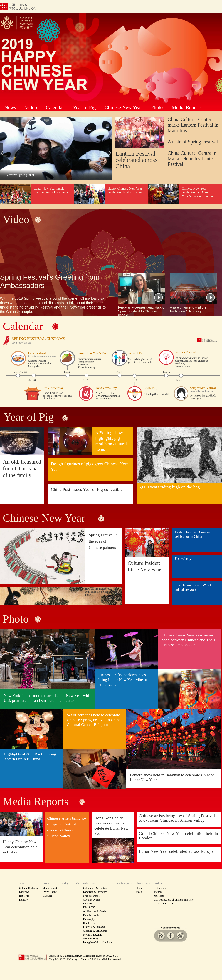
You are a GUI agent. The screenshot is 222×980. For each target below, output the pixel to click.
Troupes (158, 892)
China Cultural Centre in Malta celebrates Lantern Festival (192, 159)
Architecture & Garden (95, 911)
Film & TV (89, 907)
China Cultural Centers (166, 904)
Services (158, 883)
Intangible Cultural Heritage (98, 942)
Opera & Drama (91, 900)
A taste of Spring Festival (193, 142)
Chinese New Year (123, 107)
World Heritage (91, 939)
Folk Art (87, 904)
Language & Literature (95, 892)
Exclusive (24, 892)
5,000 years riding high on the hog (169, 487)
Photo (157, 107)
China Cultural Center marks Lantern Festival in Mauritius (193, 125)
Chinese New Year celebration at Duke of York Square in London (197, 192)
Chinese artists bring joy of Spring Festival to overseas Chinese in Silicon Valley (177, 818)
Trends (76, 883)
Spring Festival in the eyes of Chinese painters (103, 541)
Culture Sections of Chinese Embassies (174, 900)
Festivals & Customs (94, 927)
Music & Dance (91, 896)
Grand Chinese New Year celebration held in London (178, 836)
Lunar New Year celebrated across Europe (176, 851)
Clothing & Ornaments (95, 931)
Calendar (55, 107)
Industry (23, 900)
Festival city (183, 559)
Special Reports (124, 883)
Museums (159, 896)
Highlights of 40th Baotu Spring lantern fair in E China (30, 756)
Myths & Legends (92, 935)
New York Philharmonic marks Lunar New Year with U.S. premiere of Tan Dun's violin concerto (47, 698)
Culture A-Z (89, 883)
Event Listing (50, 892)
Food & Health (91, 915)
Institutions (160, 888)
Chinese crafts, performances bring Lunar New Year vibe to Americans (123, 680)
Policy (65, 883)
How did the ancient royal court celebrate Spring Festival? (99, 592)
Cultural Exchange (29, 888)
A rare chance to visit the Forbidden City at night (188, 309)
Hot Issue (24, 896)
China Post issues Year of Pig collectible (87, 489)
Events (46, 883)
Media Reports (187, 107)
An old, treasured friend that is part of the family (22, 468)
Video (31, 107)
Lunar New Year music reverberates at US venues (51, 190)
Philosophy (89, 919)
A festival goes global (20, 175)
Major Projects (50, 888)
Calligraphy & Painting (95, 888)
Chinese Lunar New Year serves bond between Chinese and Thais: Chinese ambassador (189, 640)
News (10, 107)
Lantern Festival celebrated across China (136, 160)
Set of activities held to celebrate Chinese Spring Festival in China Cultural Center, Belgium (94, 720)
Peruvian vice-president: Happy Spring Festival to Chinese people (141, 311)
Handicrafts (89, 923)
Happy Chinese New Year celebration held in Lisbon (125, 190)
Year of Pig (84, 107)
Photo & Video (143, 883)
